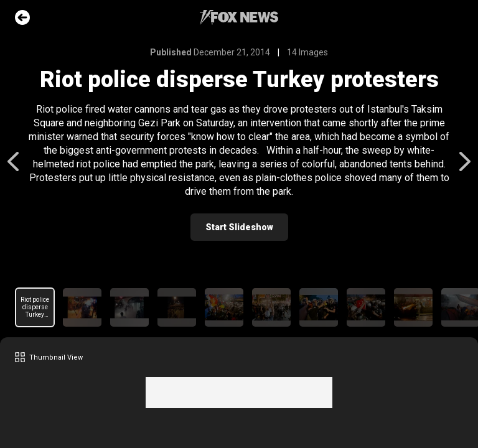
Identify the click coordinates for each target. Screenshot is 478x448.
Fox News (239, 17)
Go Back (22, 17)
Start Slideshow (239, 227)
